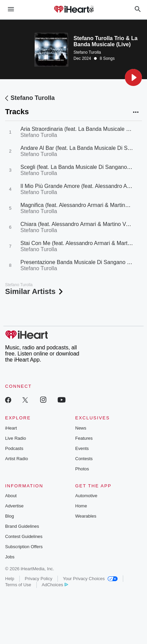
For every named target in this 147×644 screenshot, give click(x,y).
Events (82, 448)
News (81, 428)
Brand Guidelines (22, 526)
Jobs (10, 557)
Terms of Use (18, 585)
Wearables (86, 516)
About (11, 496)
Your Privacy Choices (90, 579)
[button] (133, 77)
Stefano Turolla (87, 52)
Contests (84, 459)
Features (84, 438)
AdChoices (55, 585)
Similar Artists (35, 291)
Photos (82, 469)
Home (81, 506)
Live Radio (15, 438)
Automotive (86, 496)
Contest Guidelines (24, 536)
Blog (10, 516)
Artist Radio (17, 459)
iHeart (11, 428)
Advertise (14, 506)
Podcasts (14, 448)
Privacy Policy (39, 579)
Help (10, 579)
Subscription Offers (24, 547)
